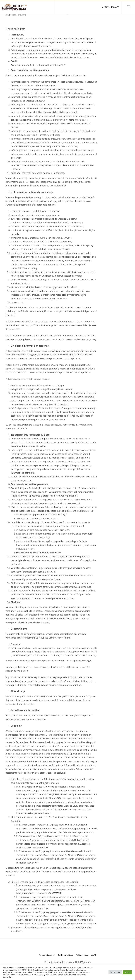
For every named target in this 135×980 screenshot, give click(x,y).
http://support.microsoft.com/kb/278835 (40, 893)
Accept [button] (127, 972)
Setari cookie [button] (115, 972)
